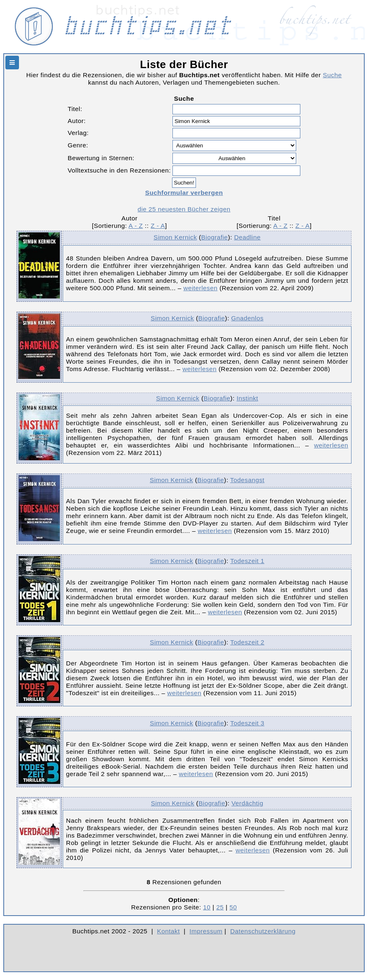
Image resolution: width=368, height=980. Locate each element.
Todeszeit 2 (247, 642)
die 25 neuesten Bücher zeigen (184, 209)
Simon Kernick (175, 237)
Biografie (215, 237)
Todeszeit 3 (247, 723)
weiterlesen (200, 288)
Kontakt (169, 931)
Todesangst (247, 480)
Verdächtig (247, 803)
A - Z (136, 226)
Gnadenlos (247, 318)
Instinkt (247, 398)
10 (207, 907)
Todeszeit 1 (247, 561)
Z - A (158, 226)
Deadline (247, 237)
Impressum (206, 931)
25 (220, 907)
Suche (333, 75)
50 (233, 907)
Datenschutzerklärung (263, 931)
